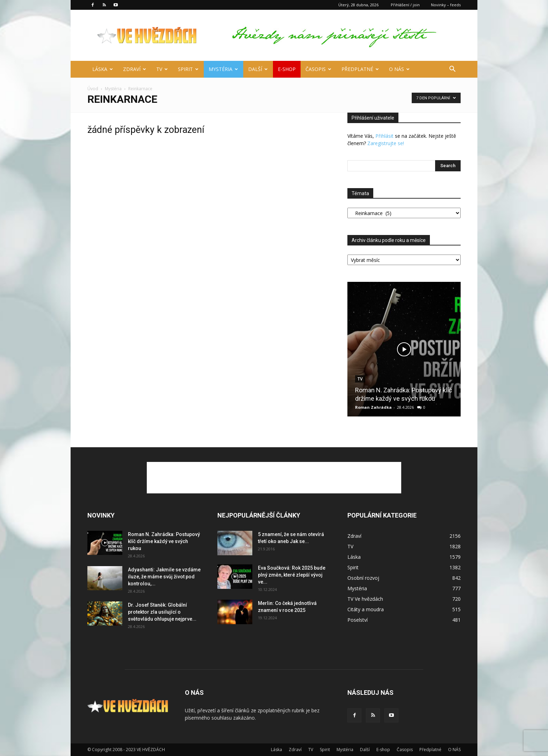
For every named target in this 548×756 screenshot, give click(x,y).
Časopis (318, 69)
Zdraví (135, 69)
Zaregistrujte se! (386, 143)
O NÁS (399, 69)
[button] (452, 70)
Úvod (93, 89)
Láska (103, 69)
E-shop (287, 69)
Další (258, 69)
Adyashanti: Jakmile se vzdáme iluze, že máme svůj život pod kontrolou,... (164, 577)
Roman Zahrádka (373, 407)
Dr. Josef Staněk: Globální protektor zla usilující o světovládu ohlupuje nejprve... (162, 612)
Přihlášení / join (405, 5)
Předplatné (360, 69)
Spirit (188, 69)
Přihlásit (384, 136)
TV (162, 69)
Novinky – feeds (446, 5)
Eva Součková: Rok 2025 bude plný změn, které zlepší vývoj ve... (292, 575)
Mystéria (223, 69)
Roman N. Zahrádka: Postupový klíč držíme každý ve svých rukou (164, 541)
